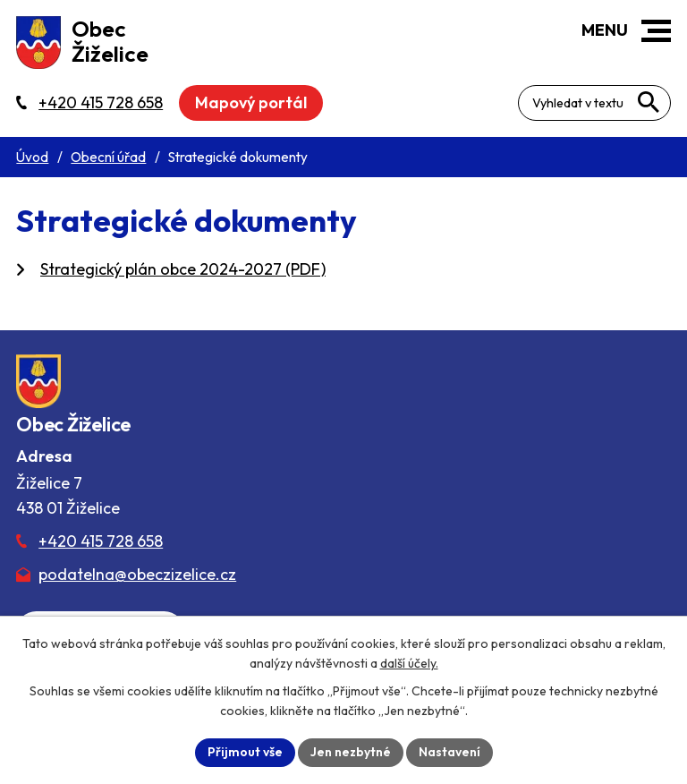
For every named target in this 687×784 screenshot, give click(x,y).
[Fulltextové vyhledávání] (594, 103)
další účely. (409, 663)
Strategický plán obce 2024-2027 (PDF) (183, 269)
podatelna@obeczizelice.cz (137, 574)
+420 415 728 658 (101, 541)
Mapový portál (251, 102)
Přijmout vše (245, 752)
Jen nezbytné (351, 752)
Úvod (32, 157)
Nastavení (450, 752)
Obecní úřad (108, 157)
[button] (656, 31)
